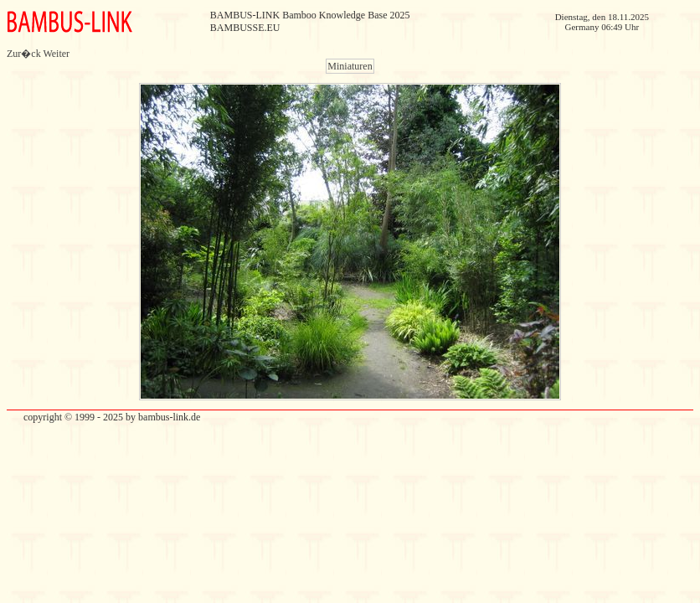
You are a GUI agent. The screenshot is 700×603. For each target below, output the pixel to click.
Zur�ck (24, 54)
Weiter (56, 54)
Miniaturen (350, 66)
